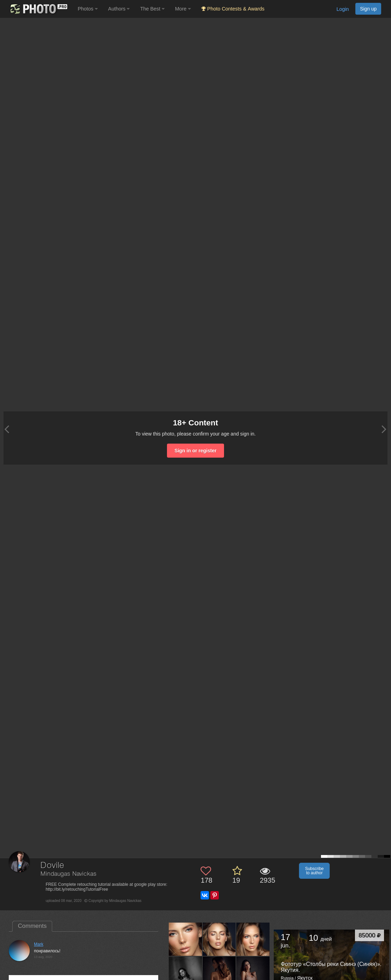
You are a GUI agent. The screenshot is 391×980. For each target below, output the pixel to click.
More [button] (183, 9)
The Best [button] (152, 9)
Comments (32, 926)
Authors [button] (119, 9)
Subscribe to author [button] (314, 871)
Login (343, 9)
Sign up (368, 9)
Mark (39, 944)
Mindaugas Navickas (68, 874)
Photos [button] (88, 9)
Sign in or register (196, 451)
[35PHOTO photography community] (38, 9)
